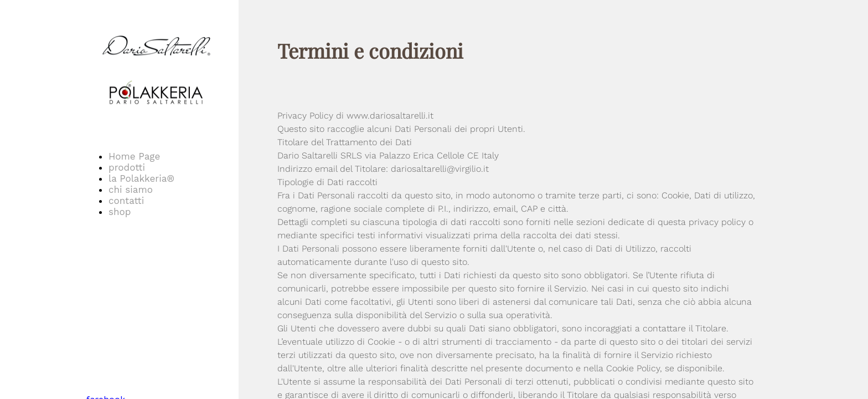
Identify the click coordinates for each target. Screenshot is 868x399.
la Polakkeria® (141, 178)
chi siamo (131, 190)
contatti (126, 201)
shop (120, 212)
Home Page (134, 156)
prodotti (127, 167)
